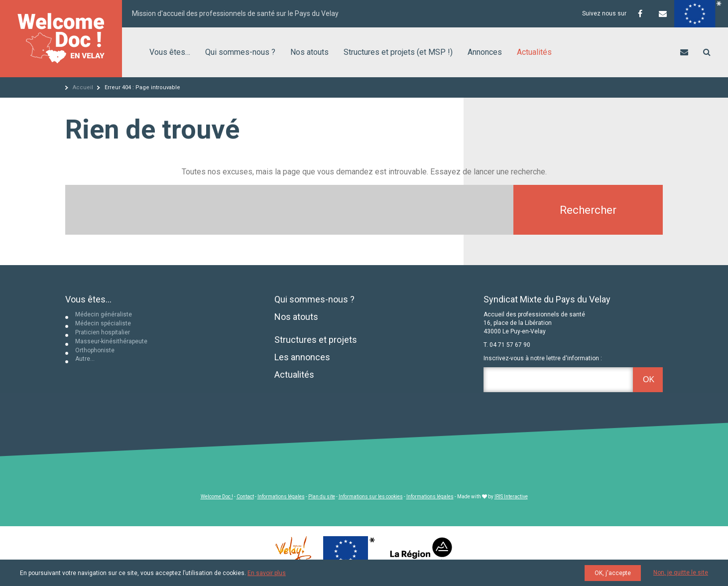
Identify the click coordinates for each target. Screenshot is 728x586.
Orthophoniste (95, 350)
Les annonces (302, 357)
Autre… (85, 359)
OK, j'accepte (613, 573)
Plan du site (322, 497)
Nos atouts (309, 52)
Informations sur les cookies (371, 497)
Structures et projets (316, 340)
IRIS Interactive (511, 497)
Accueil (83, 87)
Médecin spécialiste (103, 323)
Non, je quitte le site (681, 573)
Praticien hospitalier (103, 332)
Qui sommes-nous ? (240, 52)
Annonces (485, 52)
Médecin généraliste (104, 314)
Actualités (534, 52)
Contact (245, 497)
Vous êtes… (170, 52)
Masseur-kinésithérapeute (111, 341)
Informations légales (281, 497)
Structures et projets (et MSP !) (398, 52)
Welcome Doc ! (217, 497)
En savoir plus (267, 573)
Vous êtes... (88, 299)
